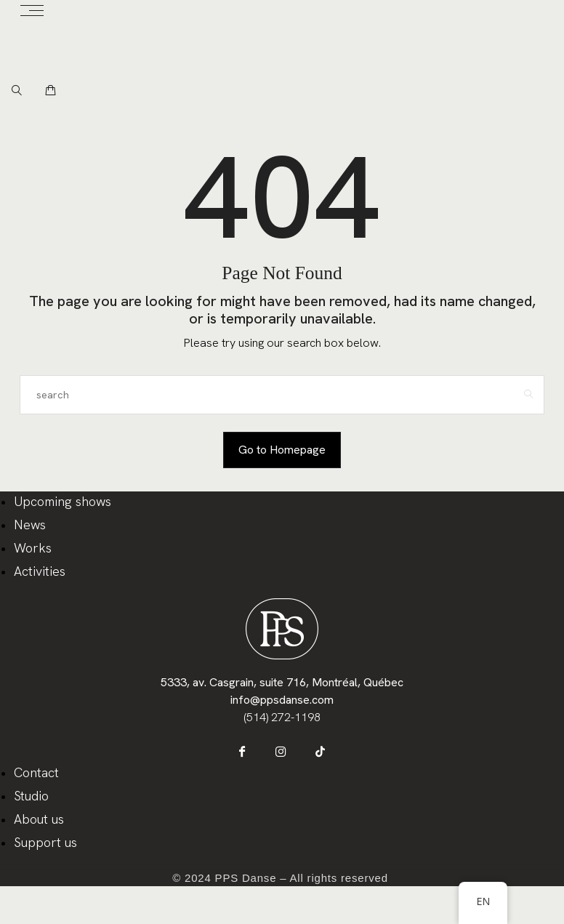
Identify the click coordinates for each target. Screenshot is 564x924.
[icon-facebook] (253, 759)
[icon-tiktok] (311, 759)
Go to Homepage (282, 450)
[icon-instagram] (282, 759)
